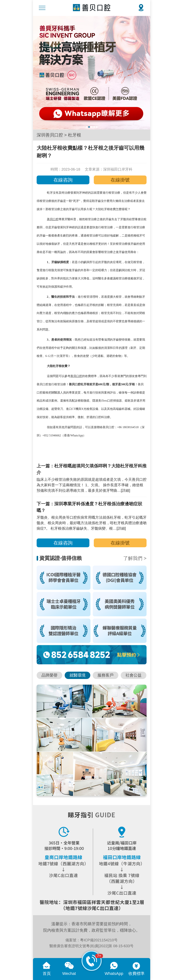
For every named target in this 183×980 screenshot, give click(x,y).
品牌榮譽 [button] (49, 675)
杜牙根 (75, 135)
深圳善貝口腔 (50, 135)
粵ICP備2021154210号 (99, 940)
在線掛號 (120, 180)
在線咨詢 (63, 180)
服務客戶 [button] (106, 675)
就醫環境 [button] (77, 675)
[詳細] (126, 490)
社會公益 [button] (134, 675)
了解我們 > (135, 558)
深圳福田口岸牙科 (118, 169)
